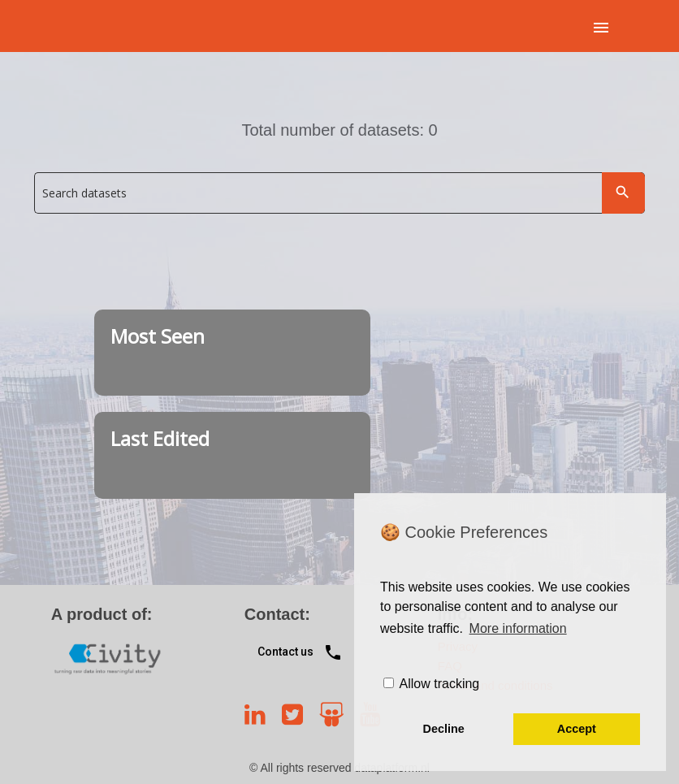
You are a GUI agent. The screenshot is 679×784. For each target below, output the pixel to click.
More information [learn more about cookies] (518, 628)
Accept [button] (577, 729)
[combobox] (339, 196)
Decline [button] (444, 729)
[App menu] (601, 27)
